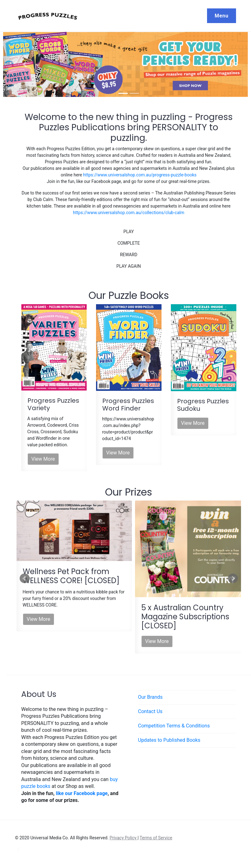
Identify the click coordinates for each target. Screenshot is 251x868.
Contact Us (150, 711)
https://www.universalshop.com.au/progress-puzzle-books (140, 175)
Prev (25, 578)
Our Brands (150, 697)
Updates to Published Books (169, 740)
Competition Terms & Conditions (174, 726)
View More (43, 459)
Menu (222, 16)
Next (233, 578)
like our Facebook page (82, 793)
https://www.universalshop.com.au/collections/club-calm (129, 213)
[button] (25, 64)
